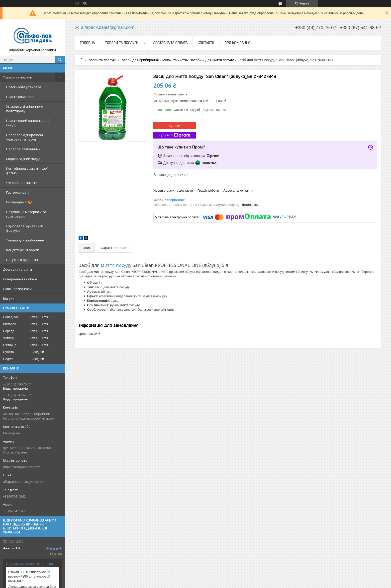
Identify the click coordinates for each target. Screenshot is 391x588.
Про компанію (237, 43)
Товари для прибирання (25, 240)
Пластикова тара (20, 97)
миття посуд (114, 265)
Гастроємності (17, 192)
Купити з (175, 135)
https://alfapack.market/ (21, 467)
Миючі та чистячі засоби (182, 60)
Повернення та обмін (20, 279)
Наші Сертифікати (17, 289)
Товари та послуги (18, 77)
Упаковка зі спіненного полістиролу (25, 109)
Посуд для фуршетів (22, 260)
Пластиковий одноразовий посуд (28, 123)
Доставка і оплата (17, 269)
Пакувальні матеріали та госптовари (26, 214)
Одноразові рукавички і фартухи (25, 228)
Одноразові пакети (22, 183)
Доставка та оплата (170, 43)
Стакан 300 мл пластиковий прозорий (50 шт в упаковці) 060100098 (29, 576)
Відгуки (9, 298)
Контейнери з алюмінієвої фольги (27, 171)
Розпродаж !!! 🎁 (19, 202)
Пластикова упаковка (24, 87)
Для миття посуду (220, 60)
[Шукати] (60, 60)
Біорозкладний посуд (23, 159)
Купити (175, 126)
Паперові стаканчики (23, 149)
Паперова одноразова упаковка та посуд (25, 137)
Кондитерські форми (23, 250)
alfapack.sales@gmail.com (23, 482)
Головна (87, 43)
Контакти (206, 43)
